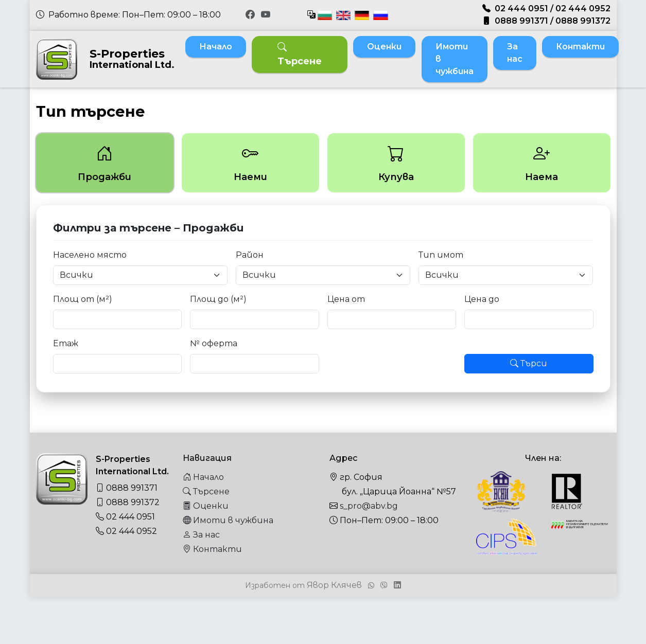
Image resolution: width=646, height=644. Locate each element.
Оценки (384, 47)
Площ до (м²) (218, 299)
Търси (529, 363)
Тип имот (441, 255)
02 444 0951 (521, 8)
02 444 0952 (583, 8)
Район (250, 255)
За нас (515, 53)
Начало (216, 47)
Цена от (346, 299)
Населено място (90, 255)
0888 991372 (583, 21)
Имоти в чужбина (455, 59)
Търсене (300, 54)
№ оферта (214, 343)
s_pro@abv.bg (369, 506)
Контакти (580, 47)
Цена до (482, 299)
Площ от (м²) (83, 299)
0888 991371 (521, 21)
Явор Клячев (334, 585)
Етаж (66, 343)
